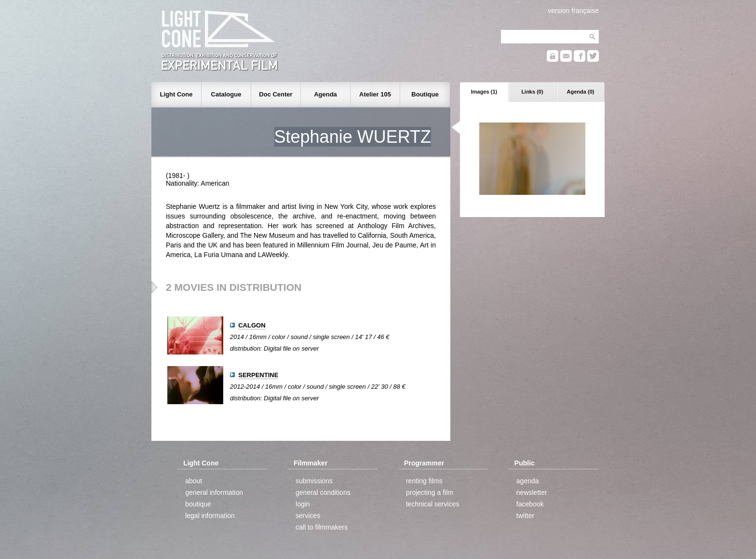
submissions (314, 481)
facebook (530, 504)
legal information (210, 516)
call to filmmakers (322, 527)
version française (573, 11)
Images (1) (484, 92)
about (194, 481)
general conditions (323, 492)
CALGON (252, 325)
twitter (525, 516)
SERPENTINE (258, 375)
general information (214, 492)
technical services (433, 504)
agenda (528, 481)
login (303, 504)
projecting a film (430, 492)
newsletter (532, 492)
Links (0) (532, 92)
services (308, 516)
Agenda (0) (581, 92)
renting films (424, 481)
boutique (198, 504)
